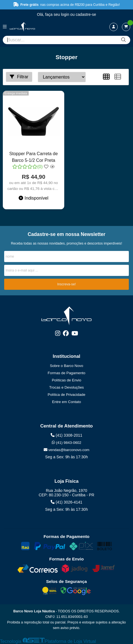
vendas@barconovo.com (66, 450)
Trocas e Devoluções (66, 387)
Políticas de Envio (66, 380)
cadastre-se (86, 14)
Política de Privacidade (66, 395)
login (66, 14)
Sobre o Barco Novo (66, 366)
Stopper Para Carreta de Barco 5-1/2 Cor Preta (33, 157)
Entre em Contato (66, 402)
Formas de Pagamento (66, 373)
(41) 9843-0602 (66, 443)
